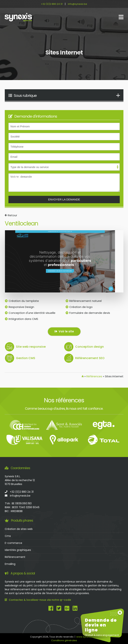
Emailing (10, 564)
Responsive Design (21, 307)
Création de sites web (19, 529)
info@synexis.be (77, 4)
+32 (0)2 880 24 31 (52, 4)
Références (94, 376)
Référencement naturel (85, 301)
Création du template (24, 301)
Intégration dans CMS (23, 319)
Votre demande (64, 183)
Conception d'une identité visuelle (32, 313)
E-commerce (13, 543)
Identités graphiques (18, 550)
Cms (8, 536)
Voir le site (64, 331)
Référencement (15, 557)
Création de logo (81, 307)
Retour (11, 215)
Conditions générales (64, 640)
